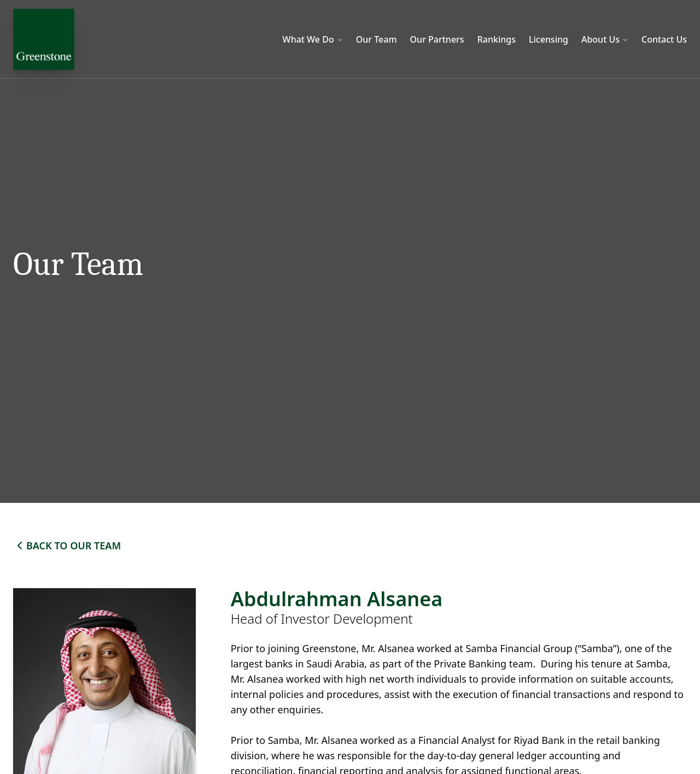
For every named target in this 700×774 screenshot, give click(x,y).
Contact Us (664, 39)
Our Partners (437, 39)
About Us (605, 39)
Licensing (549, 39)
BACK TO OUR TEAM (67, 546)
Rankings (497, 39)
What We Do (313, 39)
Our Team (377, 39)
